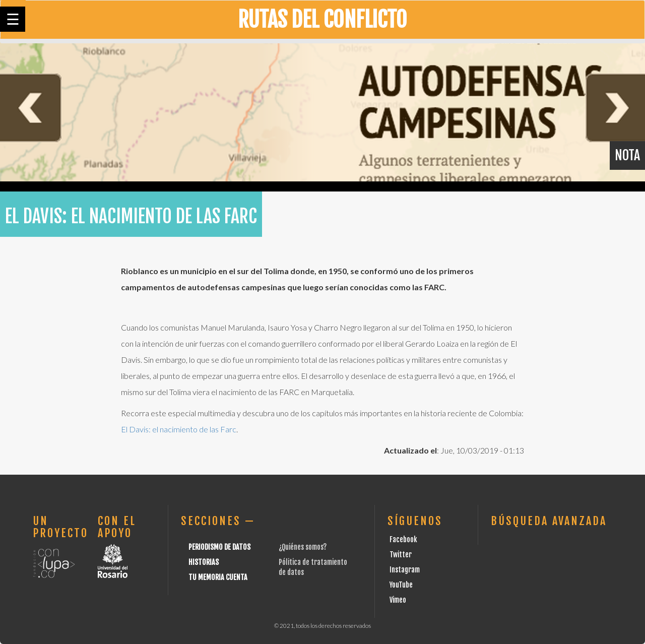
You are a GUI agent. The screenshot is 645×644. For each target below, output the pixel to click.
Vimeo (398, 600)
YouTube (401, 585)
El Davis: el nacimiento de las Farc (179, 429)
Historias (204, 562)
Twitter (401, 555)
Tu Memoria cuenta (218, 577)
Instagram (405, 570)
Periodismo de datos (219, 547)
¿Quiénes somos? (303, 547)
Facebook (403, 539)
